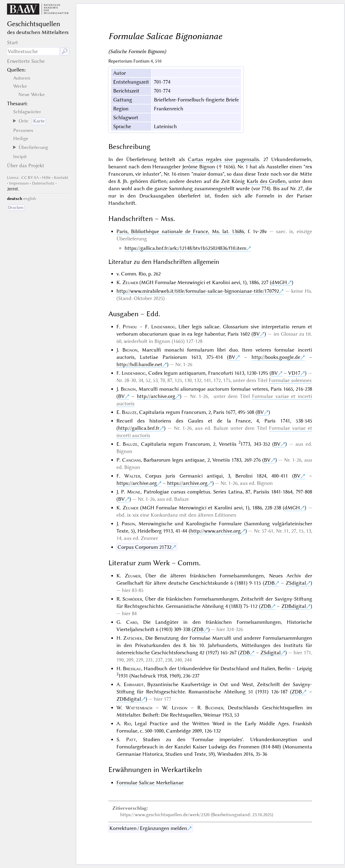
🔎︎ (65, 51)
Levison (180, 708)
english (30, 199)
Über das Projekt (26, 166)
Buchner (214, 708)
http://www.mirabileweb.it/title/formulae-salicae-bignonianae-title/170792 (198, 291)
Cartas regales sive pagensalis (224, 159)
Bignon (130, 350)
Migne (134, 492)
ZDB (270, 583)
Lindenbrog (163, 327)
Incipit (20, 156)
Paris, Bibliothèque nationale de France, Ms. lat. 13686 (180, 231)
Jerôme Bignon (199, 167)
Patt (131, 739)
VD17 (294, 373)
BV (256, 334)
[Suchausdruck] (33, 51)
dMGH (279, 282)
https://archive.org (137, 483)
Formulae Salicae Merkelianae (150, 783)
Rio (127, 724)
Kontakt (61, 178)
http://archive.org (156, 396)
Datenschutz (43, 183)
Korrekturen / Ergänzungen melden (148, 828)
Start (13, 42)
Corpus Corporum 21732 (144, 547)
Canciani (131, 460)
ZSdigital (296, 583)
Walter (132, 476)
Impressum (19, 183)
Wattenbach (139, 708)
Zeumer (130, 282)
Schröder (132, 599)
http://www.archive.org (215, 531)
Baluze (129, 412)
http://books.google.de (276, 357)
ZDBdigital (294, 606)
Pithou (130, 327)
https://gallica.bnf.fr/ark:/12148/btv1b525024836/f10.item (185, 248)
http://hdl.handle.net (139, 364)
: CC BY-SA (23, 178)
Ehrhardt (134, 684)
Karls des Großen (266, 181)
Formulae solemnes (290, 380)
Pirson (128, 524)
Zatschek (133, 638)
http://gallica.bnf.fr (139, 428)
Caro (132, 622)
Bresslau (132, 668)
